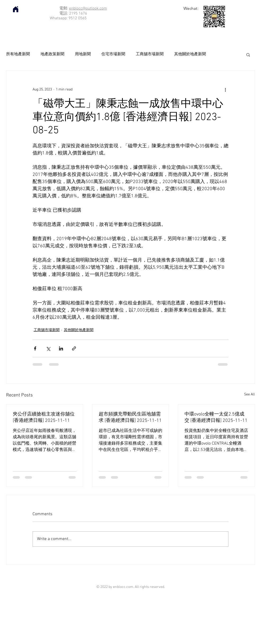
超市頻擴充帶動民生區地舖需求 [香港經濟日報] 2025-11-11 (130, 417)
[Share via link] (74, 348)
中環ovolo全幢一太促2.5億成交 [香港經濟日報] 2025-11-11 (216, 417)
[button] (248, 54)
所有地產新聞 (18, 54)
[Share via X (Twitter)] (48, 348)
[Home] (16, 9)
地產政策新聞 (52, 54)
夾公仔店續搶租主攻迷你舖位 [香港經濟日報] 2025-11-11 (44, 417)
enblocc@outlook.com (88, 8)
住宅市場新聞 (113, 54)
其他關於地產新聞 (190, 54)
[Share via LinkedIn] (61, 348)
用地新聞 (83, 54)
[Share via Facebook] (35, 348)
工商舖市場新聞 (150, 54)
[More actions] (225, 90)
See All (249, 394)
